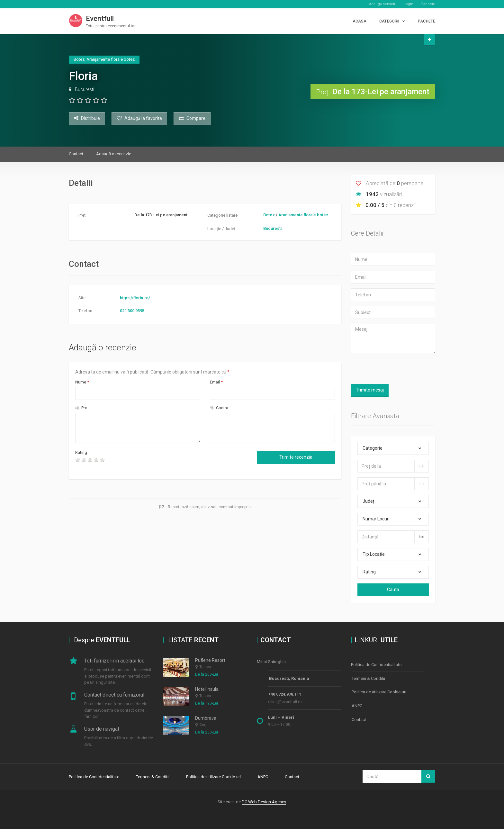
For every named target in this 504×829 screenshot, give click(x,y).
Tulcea (205, 667)
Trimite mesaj (370, 390)
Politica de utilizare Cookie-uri (379, 691)
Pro (81, 408)
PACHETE (427, 21)
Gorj (203, 725)
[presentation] (163, 462)
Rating (81, 452)
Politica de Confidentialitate (376, 664)
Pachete (428, 4)
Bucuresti (85, 89)
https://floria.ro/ (135, 298)
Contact (76, 154)
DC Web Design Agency (264, 801)
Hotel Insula (207, 689)
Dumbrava (206, 718)
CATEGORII (389, 21)
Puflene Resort (210, 660)
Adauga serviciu (383, 4)
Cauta (393, 590)
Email (216, 382)
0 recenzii (405, 205)
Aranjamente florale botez (303, 215)
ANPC (357, 704)
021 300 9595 (132, 311)
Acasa (360, 21)
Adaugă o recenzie (114, 154)
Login (409, 4)
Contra (219, 408)
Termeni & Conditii (368, 677)
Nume (82, 382)
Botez (269, 215)
